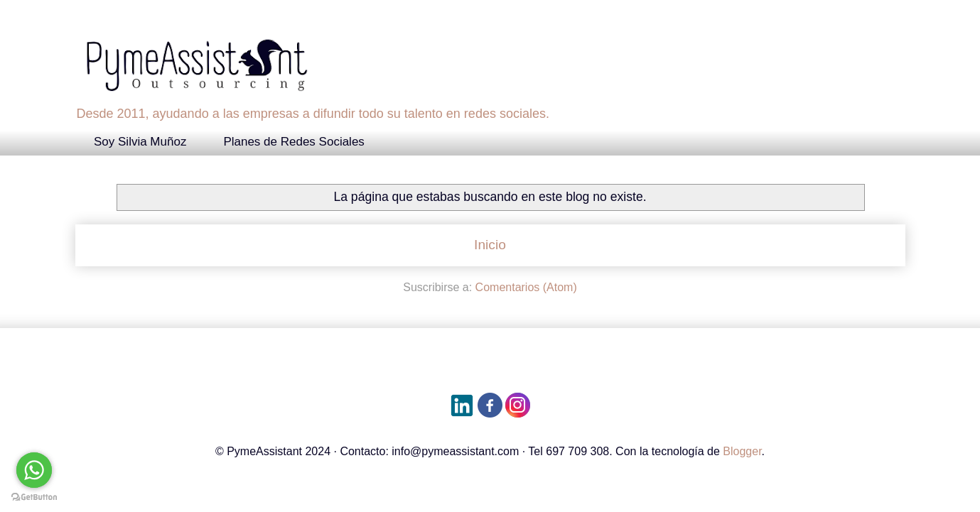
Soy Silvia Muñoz (140, 142)
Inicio (490, 245)
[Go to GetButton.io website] (34, 497)
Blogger (742, 451)
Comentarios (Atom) (526, 287)
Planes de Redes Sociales (294, 142)
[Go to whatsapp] (34, 470)
